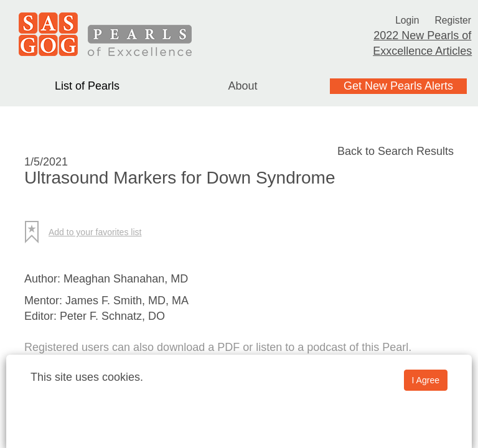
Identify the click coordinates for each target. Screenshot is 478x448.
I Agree (426, 380)
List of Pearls (87, 86)
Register (455, 20)
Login (405, 20)
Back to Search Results (396, 151)
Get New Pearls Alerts (398, 86)
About (242, 86)
